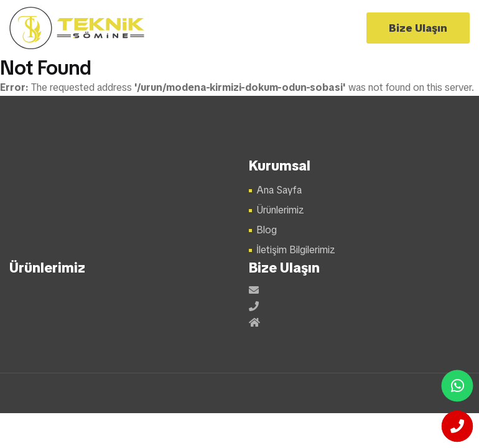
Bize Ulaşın (418, 28)
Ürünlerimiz (280, 210)
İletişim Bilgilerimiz (296, 250)
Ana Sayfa (279, 190)
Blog (267, 230)
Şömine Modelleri (77, 28)
